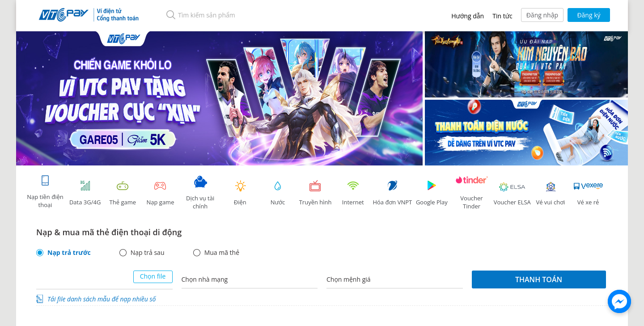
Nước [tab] (278, 193)
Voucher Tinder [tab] (472, 193)
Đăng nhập (542, 15)
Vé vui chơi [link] (551, 193)
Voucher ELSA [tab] (512, 193)
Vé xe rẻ (588, 193)
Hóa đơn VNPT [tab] (392, 193)
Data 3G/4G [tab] (85, 193)
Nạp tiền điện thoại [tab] (45, 192)
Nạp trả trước (69, 253)
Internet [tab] (353, 193)
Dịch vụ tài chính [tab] (200, 193)
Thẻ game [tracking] (123, 193)
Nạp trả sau (148, 253)
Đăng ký (589, 15)
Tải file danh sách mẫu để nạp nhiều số (102, 299)
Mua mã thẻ (222, 253)
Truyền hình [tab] (315, 193)
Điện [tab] (240, 193)
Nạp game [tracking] (160, 193)
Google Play (432, 193)
